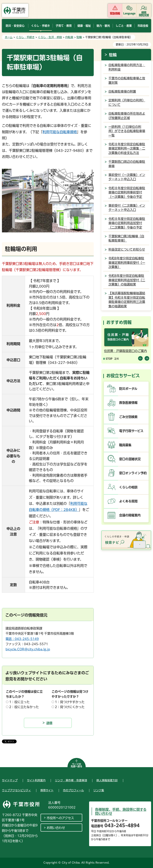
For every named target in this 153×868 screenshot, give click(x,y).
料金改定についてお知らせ (127, 249)
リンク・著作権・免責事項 (71, 780)
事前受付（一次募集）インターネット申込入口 (127, 177)
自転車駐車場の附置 (122, 91)
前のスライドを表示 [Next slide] (147, 358)
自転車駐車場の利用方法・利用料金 (127, 67)
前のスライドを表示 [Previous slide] (140, 358)
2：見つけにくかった (70, 707)
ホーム (9, 37)
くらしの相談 (128, 487)
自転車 (69, 37)
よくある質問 (128, 501)
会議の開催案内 (130, 515)
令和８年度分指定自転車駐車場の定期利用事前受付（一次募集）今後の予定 (127, 192)
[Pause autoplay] (108, 359)
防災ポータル (128, 389)
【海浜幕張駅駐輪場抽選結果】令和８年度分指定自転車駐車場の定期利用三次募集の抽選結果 (127, 300)
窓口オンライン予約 (133, 473)
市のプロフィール (73, 790)
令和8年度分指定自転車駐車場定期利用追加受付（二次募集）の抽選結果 (127, 280)
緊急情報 (115, 13)
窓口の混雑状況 (130, 459)
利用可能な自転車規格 (60, 132)
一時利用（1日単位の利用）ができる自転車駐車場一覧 (127, 131)
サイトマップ (10, 780)
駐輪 (79, 37)
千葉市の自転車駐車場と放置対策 (127, 80)
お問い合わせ (56, 828)
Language (129, 13)
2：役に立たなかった (24, 707)
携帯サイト (47, 790)
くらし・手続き (25, 37)
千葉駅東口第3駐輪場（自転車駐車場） (126, 238)
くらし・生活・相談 (50, 37)
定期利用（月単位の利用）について (127, 102)
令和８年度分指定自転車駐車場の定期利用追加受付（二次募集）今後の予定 (127, 223)
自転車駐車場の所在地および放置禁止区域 (127, 116)
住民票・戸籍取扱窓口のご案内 (125, 351)
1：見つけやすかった (70, 702)
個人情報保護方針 (107, 780)
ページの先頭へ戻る (76, 765)
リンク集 (99, 790)
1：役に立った (19, 702)
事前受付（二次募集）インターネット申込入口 (127, 208)
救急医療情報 (128, 403)
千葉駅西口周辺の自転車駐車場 (127, 164)
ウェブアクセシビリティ (16, 790)
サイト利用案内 (36, 780)
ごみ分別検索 (128, 417)
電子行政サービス (131, 431)
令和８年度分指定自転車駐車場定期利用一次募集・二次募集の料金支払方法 (127, 149)
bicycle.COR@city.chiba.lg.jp (28, 649)
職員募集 (125, 445)
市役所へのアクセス (60, 818)
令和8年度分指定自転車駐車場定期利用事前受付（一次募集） (127, 263)
